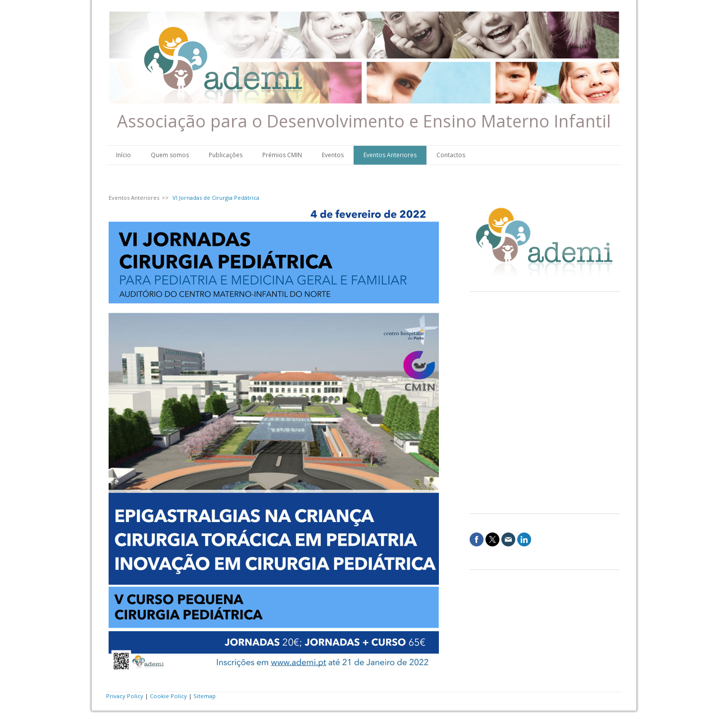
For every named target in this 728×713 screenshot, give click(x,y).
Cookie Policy (168, 696)
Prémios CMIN (282, 155)
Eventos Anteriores (390, 155)
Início (123, 155)
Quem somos (170, 155)
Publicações (226, 155)
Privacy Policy (125, 696)
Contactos (451, 155)
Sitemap (205, 696)
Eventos (333, 155)
